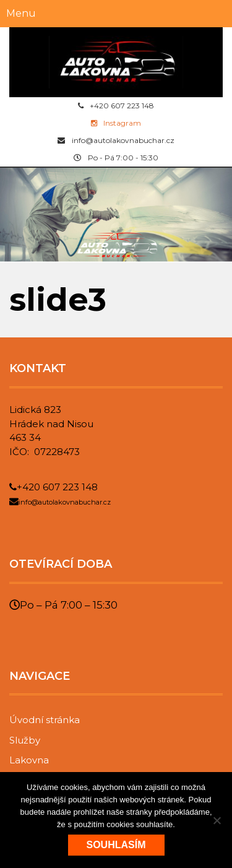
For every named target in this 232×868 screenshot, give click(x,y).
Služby (25, 740)
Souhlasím (116, 845)
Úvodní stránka (45, 720)
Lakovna (29, 760)
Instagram (116, 123)
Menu (21, 13)
